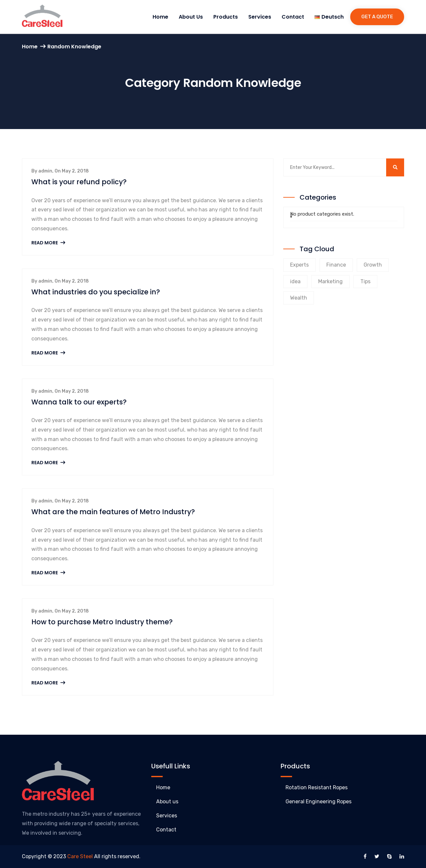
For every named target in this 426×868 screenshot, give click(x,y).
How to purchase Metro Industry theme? (102, 622)
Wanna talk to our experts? (79, 402)
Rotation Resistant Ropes (317, 787)
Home (160, 17)
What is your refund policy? (79, 182)
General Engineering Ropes (319, 802)
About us (191, 17)
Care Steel (80, 856)
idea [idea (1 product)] (295, 281)
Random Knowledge (74, 47)
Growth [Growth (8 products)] (373, 265)
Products (226, 17)
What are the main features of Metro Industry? (113, 512)
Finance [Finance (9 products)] (336, 265)
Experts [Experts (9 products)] (299, 265)
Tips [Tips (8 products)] (365, 281)
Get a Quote (377, 17)
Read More (48, 243)
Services (260, 17)
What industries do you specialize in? (96, 292)
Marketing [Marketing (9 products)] (330, 281)
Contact (293, 17)
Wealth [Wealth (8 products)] (299, 298)
